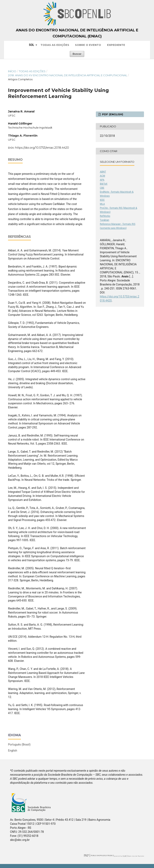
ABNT (103, 172)
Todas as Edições (55, 45)
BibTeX (104, 184)
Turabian (104, 220)
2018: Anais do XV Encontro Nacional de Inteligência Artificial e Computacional (68, 75)
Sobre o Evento (88, 45)
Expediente (116, 45)
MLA (102, 204)
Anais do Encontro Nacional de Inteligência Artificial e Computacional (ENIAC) (77, 33)
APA (102, 180)
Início (12, 71)
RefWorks (105, 216)
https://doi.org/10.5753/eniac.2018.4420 (42, 148)
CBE (102, 188)
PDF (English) (112, 114)
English (13, 751)
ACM (102, 176)
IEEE (102, 200)
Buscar (77, 54)
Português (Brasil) (19, 744)
